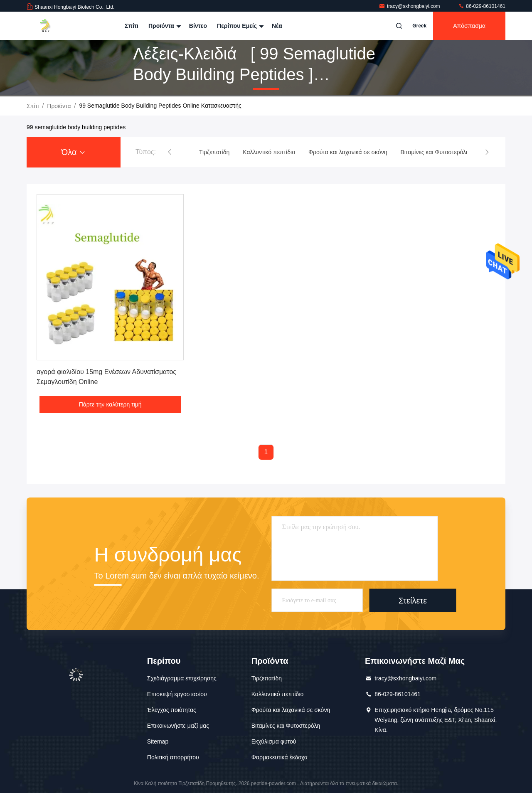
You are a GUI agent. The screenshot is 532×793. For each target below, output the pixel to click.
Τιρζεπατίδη (267, 678)
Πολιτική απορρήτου (173, 757)
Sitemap (158, 741)
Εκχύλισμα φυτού (274, 741)
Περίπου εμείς (239, 26)
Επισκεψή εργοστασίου (177, 694)
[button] (170, 152)
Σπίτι (132, 26)
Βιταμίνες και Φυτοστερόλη (286, 726)
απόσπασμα (469, 26)
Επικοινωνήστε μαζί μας (178, 726)
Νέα (277, 26)
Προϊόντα (164, 26)
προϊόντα (59, 106)
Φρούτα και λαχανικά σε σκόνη (291, 710)
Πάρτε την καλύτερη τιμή (110, 404)
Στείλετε (413, 600)
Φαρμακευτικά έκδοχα (280, 757)
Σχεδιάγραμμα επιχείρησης (182, 678)
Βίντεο (198, 26)
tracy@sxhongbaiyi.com (410, 6)
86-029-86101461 (482, 6)
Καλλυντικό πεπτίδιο (278, 694)
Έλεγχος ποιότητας (172, 710)
